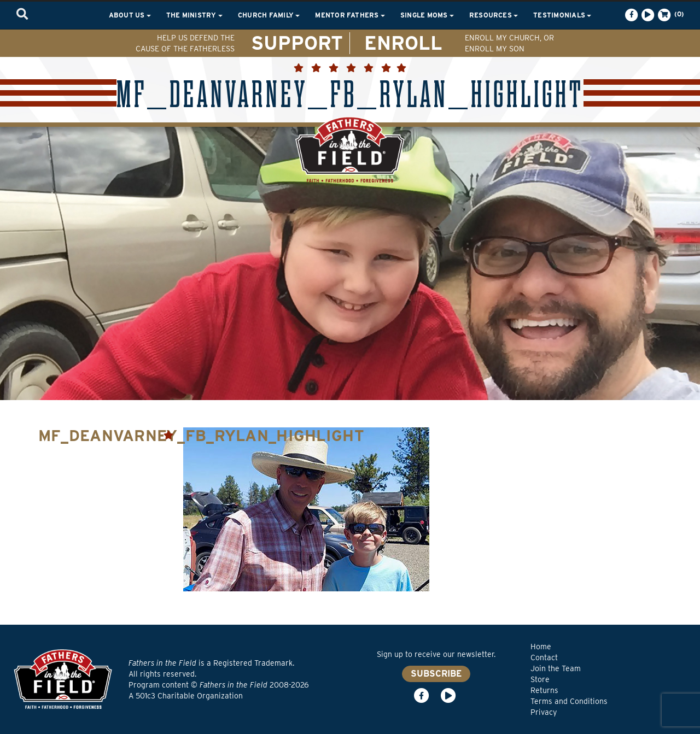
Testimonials (562, 15)
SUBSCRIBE (436, 674)
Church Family (269, 15)
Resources (494, 15)
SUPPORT (297, 43)
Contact (544, 657)
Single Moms (427, 15)
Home (541, 647)
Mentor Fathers (350, 15)
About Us (130, 15)
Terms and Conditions (569, 701)
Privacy (544, 712)
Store (540, 679)
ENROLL (403, 43)
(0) (670, 15)
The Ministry (194, 15)
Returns (544, 690)
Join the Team (556, 668)
